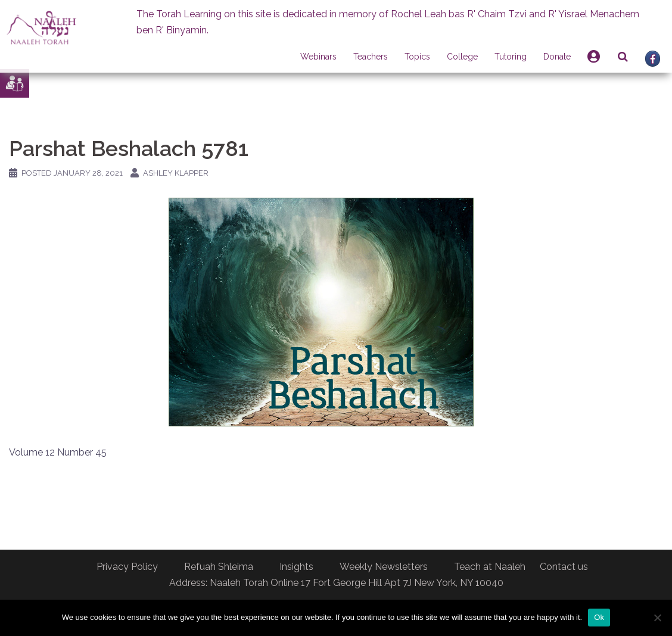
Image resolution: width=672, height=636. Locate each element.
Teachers (371, 57)
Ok (599, 617)
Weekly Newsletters (384, 567)
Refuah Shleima (219, 567)
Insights (296, 567)
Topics (417, 57)
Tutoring (511, 57)
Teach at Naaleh (490, 567)
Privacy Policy (127, 567)
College (462, 57)
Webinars (318, 57)
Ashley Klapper (176, 173)
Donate (557, 57)
